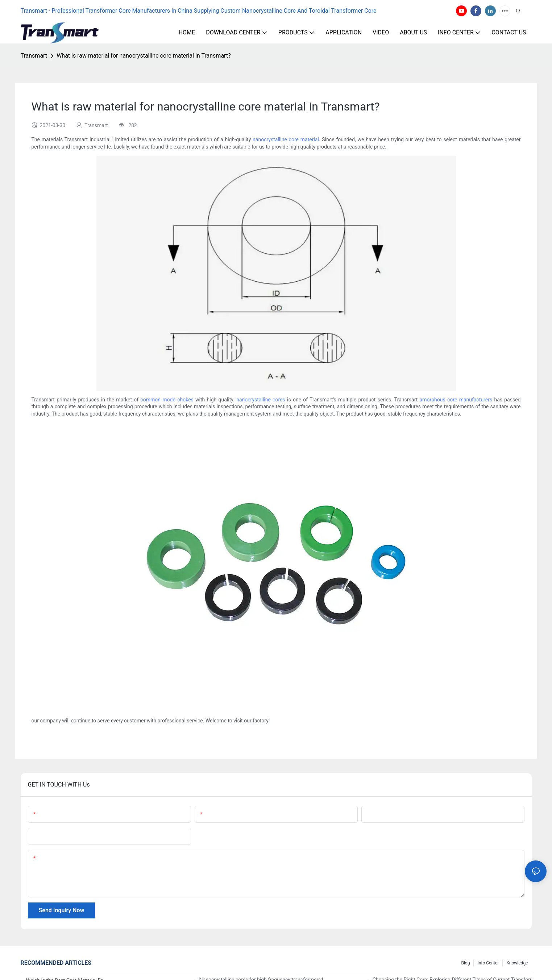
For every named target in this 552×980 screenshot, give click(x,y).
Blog (465, 963)
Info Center (488, 963)
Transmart (34, 56)
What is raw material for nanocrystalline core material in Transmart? (144, 56)
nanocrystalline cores (261, 400)
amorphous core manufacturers (456, 400)
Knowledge (517, 963)
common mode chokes (167, 400)
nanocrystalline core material (286, 139)
